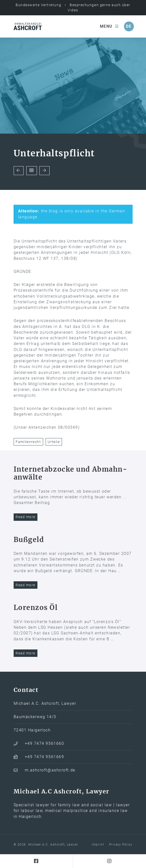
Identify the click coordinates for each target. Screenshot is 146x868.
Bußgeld (29, 540)
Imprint (98, 845)
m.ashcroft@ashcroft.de (50, 770)
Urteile (54, 442)
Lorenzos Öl (36, 607)
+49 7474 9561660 (44, 744)
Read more (25, 517)
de (129, 26)
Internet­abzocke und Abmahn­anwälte (70, 473)
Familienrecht (28, 442)
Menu (109, 26)
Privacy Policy (121, 845)
